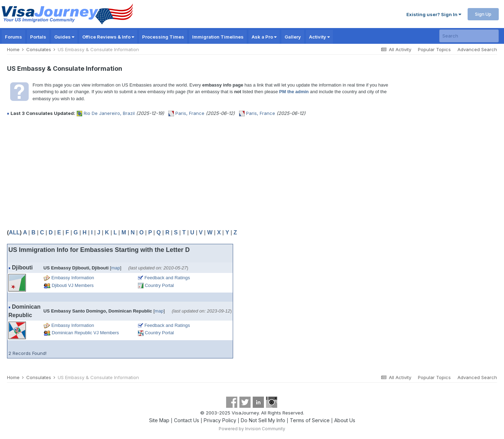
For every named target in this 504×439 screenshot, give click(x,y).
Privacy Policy (220, 420)
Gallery (293, 37)
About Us (345, 420)
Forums (13, 37)
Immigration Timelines (218, 37)
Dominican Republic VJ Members (85, 333)
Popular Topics (434, 49)
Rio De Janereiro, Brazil (109, 113)
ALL (14, 232)
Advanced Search (477, 49)
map (116, 268)
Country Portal (159, 285)
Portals (38, 37)
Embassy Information (73, 278)
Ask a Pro (264, 37)
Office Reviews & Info (108, 37)
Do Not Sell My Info (263, 420)
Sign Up (483, 14)
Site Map (159, 420)
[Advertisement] (134, 173)
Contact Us (187, 420)
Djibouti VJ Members (73, 285)
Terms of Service (310, 420)
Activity (319, 37)
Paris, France (190, 113)
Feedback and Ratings (167, 278)
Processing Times (163, 37)
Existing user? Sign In (434, 14)
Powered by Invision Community (252, 429)
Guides (64, 37)
